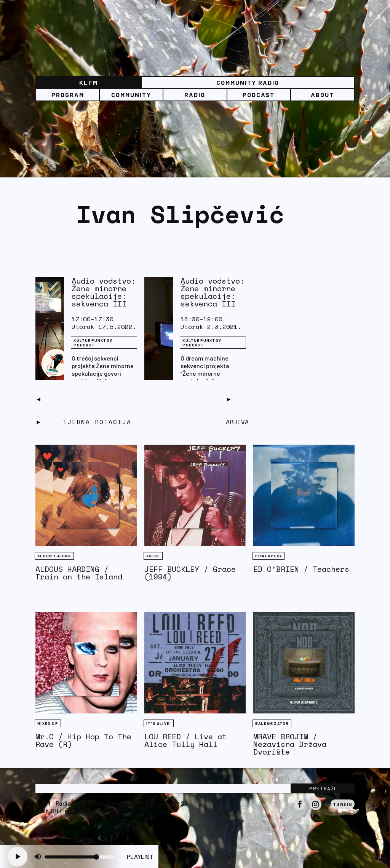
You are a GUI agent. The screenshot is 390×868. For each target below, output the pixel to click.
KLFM (89, 82)
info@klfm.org (83, 811)
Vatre (153, 556)
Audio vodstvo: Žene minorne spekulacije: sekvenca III (104, 292)
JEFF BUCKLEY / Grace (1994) (190, 573)
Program (68, 95)
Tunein (343, 804)
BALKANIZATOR (272, 723)
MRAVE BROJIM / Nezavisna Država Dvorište (290, 744)
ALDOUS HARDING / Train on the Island (79, 573)
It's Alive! (159, 723)
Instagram (316, 810)
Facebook (299, 810)
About (322, 95)
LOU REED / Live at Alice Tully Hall (185, 740)
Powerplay (269, 556)
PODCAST (259, 95)
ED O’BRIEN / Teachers (301, 569)
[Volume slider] (80, 857)
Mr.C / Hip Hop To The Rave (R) (83, 740)
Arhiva (237, 422)
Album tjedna (54, 556)
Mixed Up (48, 723)
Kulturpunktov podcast (93, 343)
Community (131, 95)
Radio (195, 95)
